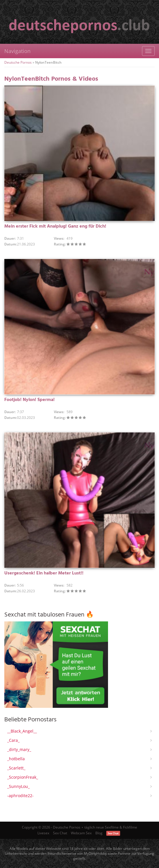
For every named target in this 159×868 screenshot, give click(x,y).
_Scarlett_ (16, 768)
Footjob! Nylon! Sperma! (30, 400)
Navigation (17, 51)
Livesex (43, 833)
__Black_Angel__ (22, 731)
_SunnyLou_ (18, 786)
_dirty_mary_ (19, 749)
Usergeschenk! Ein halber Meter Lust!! (44, 573)
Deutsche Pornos (18, 62)
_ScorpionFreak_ (23, 777)
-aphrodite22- (20, 796)
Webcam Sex (81, 833)
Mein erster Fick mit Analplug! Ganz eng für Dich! (55, 226)
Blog (99, 833)
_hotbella (16, 759)
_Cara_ (13, 740)
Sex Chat (60, 833)
